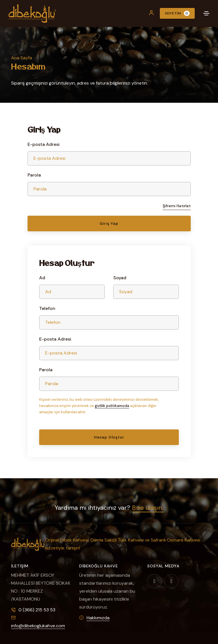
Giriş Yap (109, 224)
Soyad (120, 278)
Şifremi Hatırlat (177, 206)
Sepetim (177, 13)
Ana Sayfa (22, 58)
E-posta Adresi (44, 144)
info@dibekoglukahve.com (38, 626)
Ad (42, 278)
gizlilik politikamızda (112, 406)
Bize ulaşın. (148, 508)
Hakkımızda (98, 618)
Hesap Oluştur (109, 437)
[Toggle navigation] (206, 13)
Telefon (47, 308)
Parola (34, 175)
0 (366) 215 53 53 (37, 610)
